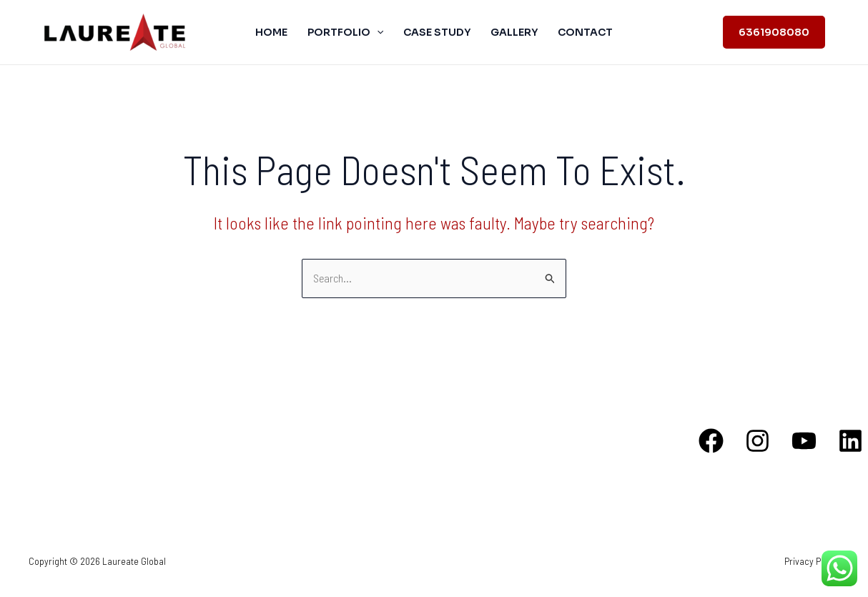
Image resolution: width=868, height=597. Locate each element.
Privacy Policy (812, 561)
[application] (377, 32)
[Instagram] (758, 441)
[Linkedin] (850, 441)
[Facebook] (711, 441)
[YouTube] (804, 441)
